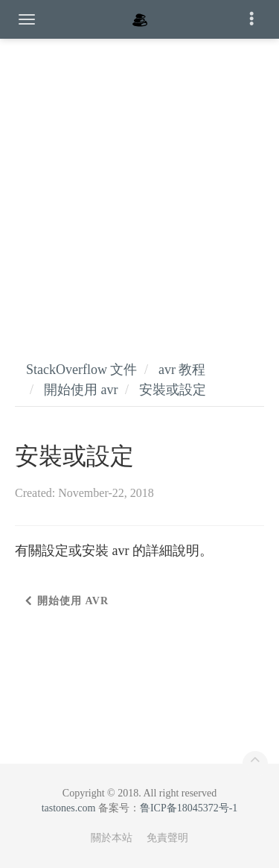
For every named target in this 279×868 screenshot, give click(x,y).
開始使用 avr (81, 390)
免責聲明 (167, 838)
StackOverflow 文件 (81, 370)
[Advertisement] (139, 184)
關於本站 (112, 838)
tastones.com (69, 808)
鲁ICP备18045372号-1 (189, 808)
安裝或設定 (173, 390)
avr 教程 (182, 370)
